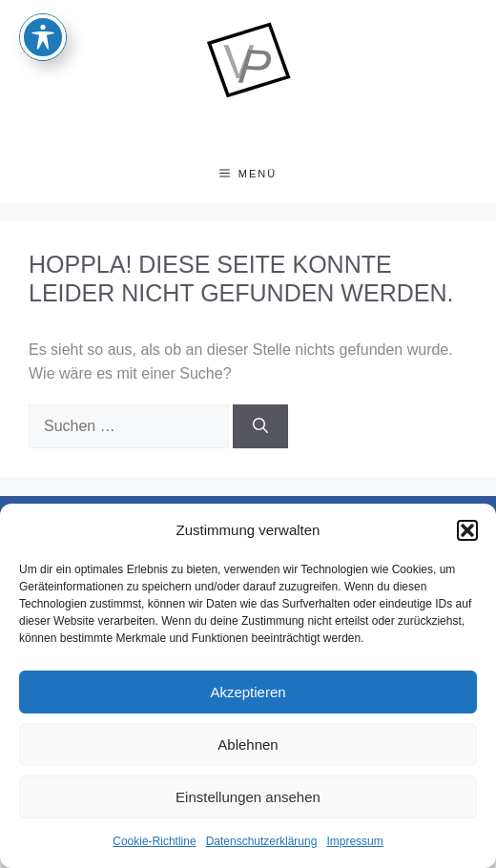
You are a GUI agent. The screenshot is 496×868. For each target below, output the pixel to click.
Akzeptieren (248, 692)
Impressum (354, 841)
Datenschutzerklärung (262, 841)
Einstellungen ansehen (248, 797)
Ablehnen (248, 744)
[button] (467, 530)
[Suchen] (260, 426)
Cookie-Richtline (154, 841)
